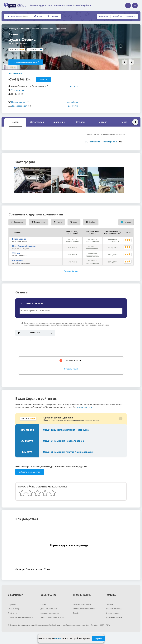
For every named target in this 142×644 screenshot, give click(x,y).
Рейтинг (102, 122)
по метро (131, 16)
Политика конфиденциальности (18, 626)
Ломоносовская (19, 106)
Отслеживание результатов (86, 616)
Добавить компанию (50, 616)
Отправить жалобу (114, 620)
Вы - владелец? (15, 73)
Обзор (15, 122)
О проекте (12, 612)
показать (43, 80)
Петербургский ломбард (24, 253)
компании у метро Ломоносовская (98, 147)
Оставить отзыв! (71, 376)
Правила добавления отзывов (54, 625)
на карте (74, 86)
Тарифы (77, 620)
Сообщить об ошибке (115, 616)
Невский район (19, 102)
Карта (124, 122)
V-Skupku (17, 261)
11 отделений (18, 90)
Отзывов (33, 50)
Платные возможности (84, 612)
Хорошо (98, 639)
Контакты (110, 612)
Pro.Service (18, 268)
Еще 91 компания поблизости (26, 62)
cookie (57, 639)
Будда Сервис (19, 246)
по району (117, 16)
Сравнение (59, 122)
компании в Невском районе (103, 142)
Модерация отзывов (115, 625)
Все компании (18, 16)
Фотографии (37, 122)
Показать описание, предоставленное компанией (40, 148)
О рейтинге (13, 620)
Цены (38, 16)
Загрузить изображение (51, 620)
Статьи (44, 612)
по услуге (104, 16)
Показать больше (71, 278)
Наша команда (15, 616)
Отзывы (53, 16)
